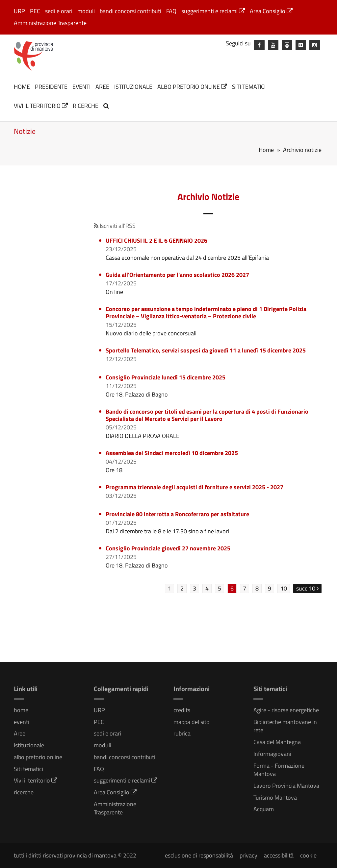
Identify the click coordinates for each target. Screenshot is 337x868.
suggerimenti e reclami (213, 11)
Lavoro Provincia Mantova (286, 786)
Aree (102, 87)
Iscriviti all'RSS (115, 226)
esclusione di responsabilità (199, 855)
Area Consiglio (271, 11)
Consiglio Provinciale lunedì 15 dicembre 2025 (166, 377)
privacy (248, 855)
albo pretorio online (192, 87)
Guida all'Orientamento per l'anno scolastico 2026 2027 (177, 275)
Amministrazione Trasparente (50, 23)
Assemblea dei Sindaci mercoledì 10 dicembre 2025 (172, 453)
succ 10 (307, 588)
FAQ (171, 11)
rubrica (182, 733)
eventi (81, 87)
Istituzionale (133, 87)
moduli (86, 11)
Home (266, 150)
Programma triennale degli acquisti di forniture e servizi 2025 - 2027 (194, 487)
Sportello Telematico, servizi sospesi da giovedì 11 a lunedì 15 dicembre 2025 (206, 350)
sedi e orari (59, 11)
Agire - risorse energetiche (286, 710)
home (22, 87)
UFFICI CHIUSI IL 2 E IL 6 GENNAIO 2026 (156, 241)
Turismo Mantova (275, 797)
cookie (308, 855)
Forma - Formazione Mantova (279, 770)
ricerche (86, 106)
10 (284, 588)
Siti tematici (249, 87)
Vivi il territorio (41, 106)
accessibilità (279, 855)
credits (182, 710)
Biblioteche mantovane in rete (285, 726)
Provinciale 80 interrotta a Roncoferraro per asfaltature (177, 514)
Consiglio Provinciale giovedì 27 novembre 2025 (168, 548)
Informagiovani (272, 754)
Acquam (264, 809)
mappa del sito (192, 722)
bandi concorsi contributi (130, 11)
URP (19, 11)
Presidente (51, 87)
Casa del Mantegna (277, 742)
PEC (35, 11)
